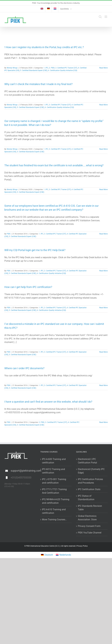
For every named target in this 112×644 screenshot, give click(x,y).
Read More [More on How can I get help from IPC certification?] (103, 308)
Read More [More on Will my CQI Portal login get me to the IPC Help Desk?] (103, 271)
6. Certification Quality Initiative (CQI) (63, 70)
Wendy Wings (12, 68)
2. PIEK (52, 68)
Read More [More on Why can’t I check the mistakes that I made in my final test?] (103, 105)
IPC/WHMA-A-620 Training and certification (56, 501)
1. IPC (46, 68)
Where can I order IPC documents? (24, 368)
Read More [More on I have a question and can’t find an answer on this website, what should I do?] (103, 422)
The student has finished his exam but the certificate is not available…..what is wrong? (54, 165)
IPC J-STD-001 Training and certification (54, 481)
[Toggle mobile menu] (106, 17)
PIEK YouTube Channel (90, 533)
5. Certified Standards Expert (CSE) (34, 70)
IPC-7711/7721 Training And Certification (54, 491)
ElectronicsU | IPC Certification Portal (87, 461)
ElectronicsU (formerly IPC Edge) (91, 471)
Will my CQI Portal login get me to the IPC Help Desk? (35, 250)
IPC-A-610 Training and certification (54, 511)
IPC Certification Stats (89, 489)
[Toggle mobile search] (100, 17)
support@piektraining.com (23, 471)
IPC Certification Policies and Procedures (90, 481)
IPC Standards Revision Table (90, 508)
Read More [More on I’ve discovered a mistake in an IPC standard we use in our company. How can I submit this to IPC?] (103, 352)
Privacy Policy (82, 546)
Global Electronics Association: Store (87, 518)
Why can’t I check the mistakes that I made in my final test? (38, 84)
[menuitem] (42, 9)
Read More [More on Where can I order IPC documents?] (103, 385)
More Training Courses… (54, 520)
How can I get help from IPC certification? (28, 287)
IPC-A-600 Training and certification (54, 461)
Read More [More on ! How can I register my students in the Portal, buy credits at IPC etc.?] (103, 68)
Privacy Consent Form (89, 526)
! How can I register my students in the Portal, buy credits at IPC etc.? (44, 47)
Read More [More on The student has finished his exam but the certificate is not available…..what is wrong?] (103, 189)
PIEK (9, 234)
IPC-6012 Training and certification (53, 471)
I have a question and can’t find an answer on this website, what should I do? (48, 402)
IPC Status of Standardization (86, 498)
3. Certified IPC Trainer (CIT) (66, 68)
